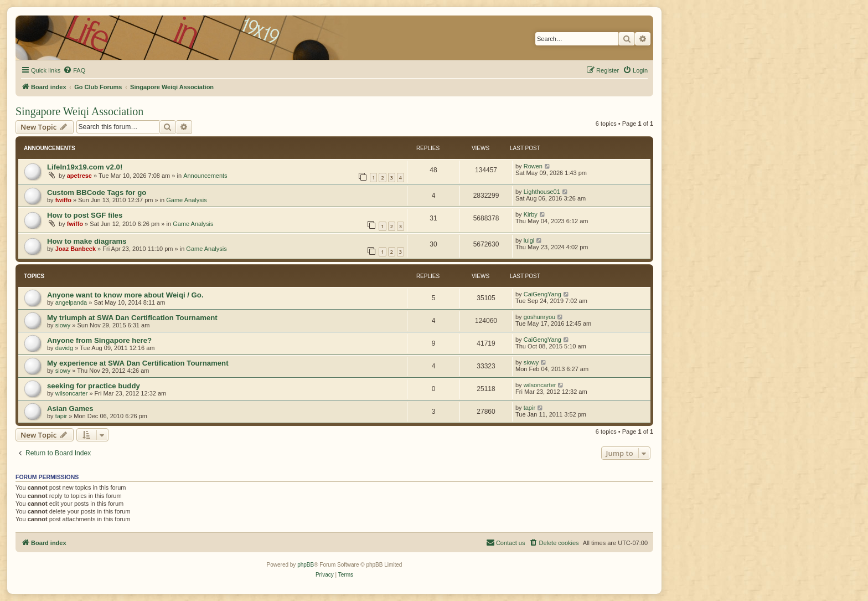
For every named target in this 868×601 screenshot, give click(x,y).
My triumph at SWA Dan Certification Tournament (132, 318)
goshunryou (540, 317)
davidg (64, 348)
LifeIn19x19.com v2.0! (85, 167)
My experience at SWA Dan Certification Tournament (138, 363)
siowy (63, 325)
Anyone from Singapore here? (99, 340)
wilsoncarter (72, 393)
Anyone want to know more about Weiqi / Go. (125, 295)
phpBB (306, 565)
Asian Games (70, 409)
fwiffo (63, 200)
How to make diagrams (87, 241)
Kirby (531, 214)
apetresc (79, 176)
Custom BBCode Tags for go (97, 192)
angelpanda (71, 302)
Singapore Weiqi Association (79, 111)
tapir (61, 416)
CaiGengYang (542, 294)
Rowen (533, 166)
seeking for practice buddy (94, 386)
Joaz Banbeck (76, 249)
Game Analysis (186, 200)
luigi (529, 240)
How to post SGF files (85, 215)
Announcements (205, 176)
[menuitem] (74, 70)
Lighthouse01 (542, 192)
